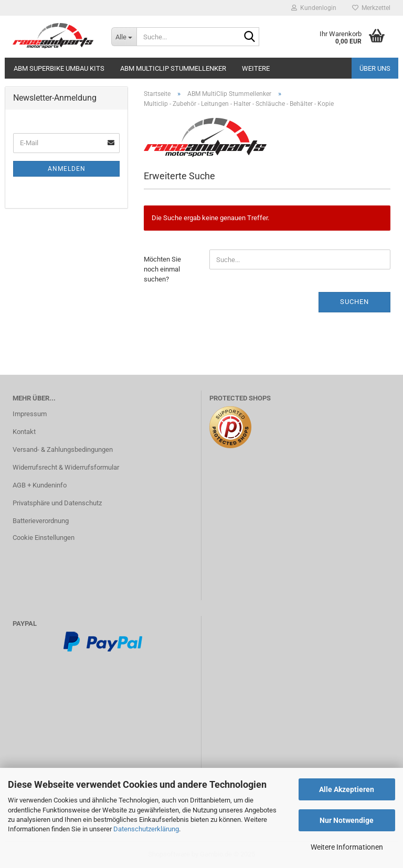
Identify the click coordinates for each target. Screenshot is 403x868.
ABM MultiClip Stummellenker (173, 68)
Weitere (256, 68)
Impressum (30, 414)
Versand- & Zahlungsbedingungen (63, 449)
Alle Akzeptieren (347, 789)
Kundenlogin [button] (314, 8)
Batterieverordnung (41, 521)
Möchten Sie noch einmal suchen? (162, 269)
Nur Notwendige (347, 820)
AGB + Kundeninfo (40, 485)
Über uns (375, 68)
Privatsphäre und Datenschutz (57, 503)
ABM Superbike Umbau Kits (59, 68)
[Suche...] (124, 37)
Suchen (354, 302)
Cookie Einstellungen (44, 538)
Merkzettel (371, 8)
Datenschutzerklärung (146, 829)
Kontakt (24, 432)
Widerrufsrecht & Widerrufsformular (66, 467)
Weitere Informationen (347, 847)
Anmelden (67, 169)
